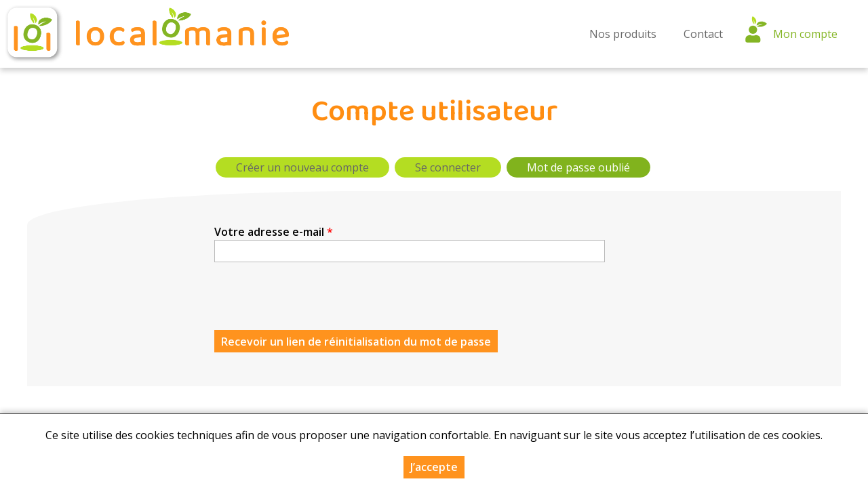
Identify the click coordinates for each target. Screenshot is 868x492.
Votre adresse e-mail (274, 232)
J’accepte (434, 467)
